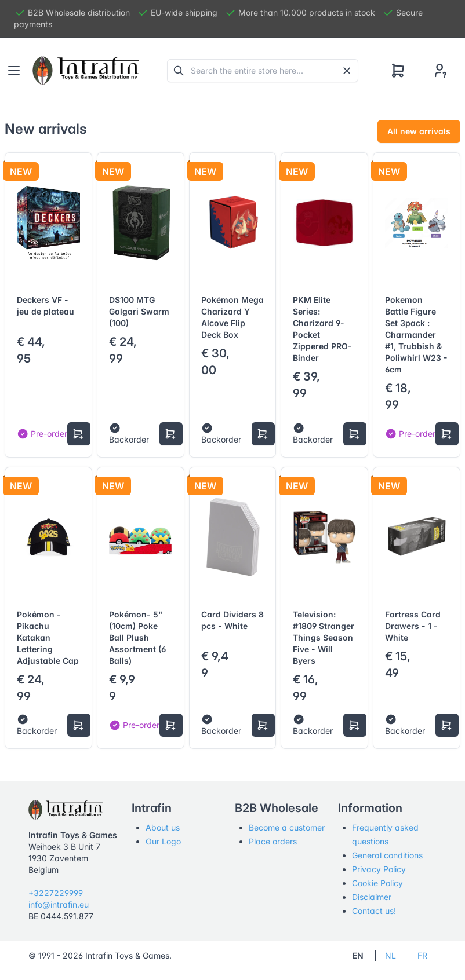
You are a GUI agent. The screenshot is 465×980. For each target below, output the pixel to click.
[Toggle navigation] (14, 71)
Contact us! (374, 911)
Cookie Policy (377, 883)
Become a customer (287, 827)
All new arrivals (419, 131)
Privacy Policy (379, 869)
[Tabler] (86, 71)
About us (163, 827)
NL (390, 955)
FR (422, 955)
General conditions (387, 855)
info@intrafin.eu (59, 904)
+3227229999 (56, 893)
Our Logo (163, 841)
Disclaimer (372, 897)
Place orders (273, 841)
